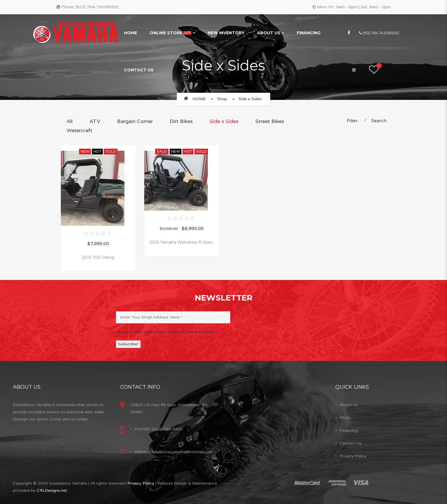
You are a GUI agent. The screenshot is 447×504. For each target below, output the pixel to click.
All (70, 121)
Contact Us (139, 70)
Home (131, 33)
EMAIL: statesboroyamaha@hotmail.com (174, 452)
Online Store (171, 33)
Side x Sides (224, 121)
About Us (269, 33)
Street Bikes (270, 121)
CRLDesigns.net (52, 490)
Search (379, 121)
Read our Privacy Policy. (191, 332)
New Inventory (226, 33)
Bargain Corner (135, 121)
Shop (222, 99)
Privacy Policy (353, 456)
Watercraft (79, 130)
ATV (95, 121)
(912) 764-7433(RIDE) (97, 7)
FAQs (345, 418)
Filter (352, 121)
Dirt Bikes (181, 121)
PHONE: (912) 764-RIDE (158, 429)
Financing (309, 33)
